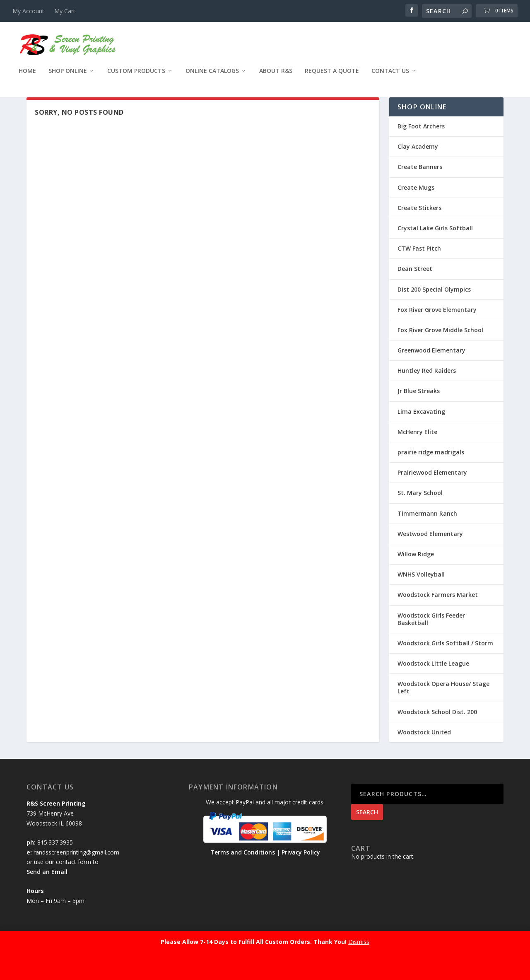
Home (27, 77)
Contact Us (390, 77)
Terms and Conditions (243, 874)
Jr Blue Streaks (419, 413)
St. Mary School (420, 515)
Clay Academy (418, 168)
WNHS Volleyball (421, 596)
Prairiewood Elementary (432, 494)
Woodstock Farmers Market (438, 617)
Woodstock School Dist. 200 (437, 734)
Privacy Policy (301, 874)
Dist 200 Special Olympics (434, 311)
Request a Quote (332, 77)
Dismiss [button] (359, 942)
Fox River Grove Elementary (437, 332)
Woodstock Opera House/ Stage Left (443, 709)
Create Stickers (419, 230)
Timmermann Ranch (427, 535)
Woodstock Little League (433, 685)
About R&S (276, 77)
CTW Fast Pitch (419, 270)
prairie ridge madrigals (431, 474)
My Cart (65, 11)
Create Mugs (416, 209)
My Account (28, 11)
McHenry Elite (417, 454)
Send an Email (47, 894)
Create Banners (420, 189)
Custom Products (136, 77)
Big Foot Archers (421, 148)
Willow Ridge (416, 576)
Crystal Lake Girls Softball (435, 250)
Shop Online (68, 77)
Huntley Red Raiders (427, 392)
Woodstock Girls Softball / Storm (445, 665)
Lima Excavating (421, 433)
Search (367, 834)
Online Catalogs (212, 77)
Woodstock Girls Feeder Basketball (431, 641)
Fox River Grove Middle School (440, 352)
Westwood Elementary (430, 556)
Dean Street (415, 291)
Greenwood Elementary (431, 372)
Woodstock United (424, 754)
